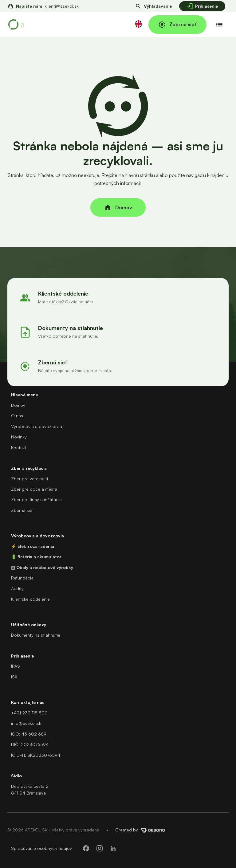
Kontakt (19, 448)
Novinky (19, 437)
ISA (14, 677)
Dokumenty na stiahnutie (36, 635)
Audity (17, 589)
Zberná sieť (22, 510)
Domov (18, 405)
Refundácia (22, 578)
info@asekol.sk (26, 723)
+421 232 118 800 (29, 713)
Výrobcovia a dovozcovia (37, 426)
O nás (17, 416)
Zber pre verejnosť (29, 479)
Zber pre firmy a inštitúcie (36, 499)
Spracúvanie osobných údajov (41, 848)
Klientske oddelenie (30, 599)
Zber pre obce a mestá (34, 489)
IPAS (16, 666)
